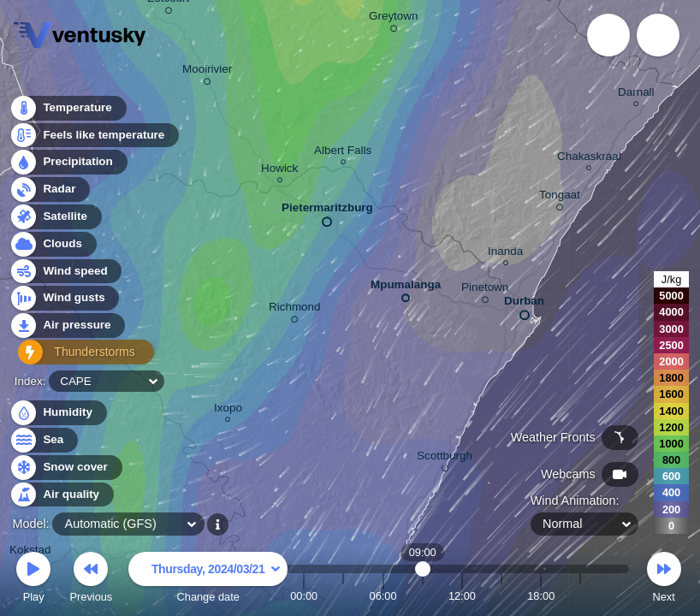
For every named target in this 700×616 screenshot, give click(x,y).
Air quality (61, 495)
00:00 (304, 596)
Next (664, 580)
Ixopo (228, 410)
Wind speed (65, 274)
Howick (279, 171)
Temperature (68, 111)
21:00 (580, 596)
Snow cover (65, 468)
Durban (524, 305)
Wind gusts (64, 302)
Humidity (58, 413)
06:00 (383, 596)
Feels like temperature (94, 138)
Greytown (394, 19)
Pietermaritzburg (327, 211)
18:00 (541, 596)
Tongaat (560, 198)
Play (33, 580)
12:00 (462, 596)
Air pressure (67, 328)
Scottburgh (445, 459)
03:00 (343, 596)
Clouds (53, 247)
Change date (208, 580)
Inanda (505, 254)
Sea (43, 440)
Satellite (55, 219)
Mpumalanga (406, 288)
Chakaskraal (589, 159)
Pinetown (485, 290)
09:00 (423, 596)
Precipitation (68, 166)
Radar (50, 192)
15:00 (501, 596)
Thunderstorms (75, 355)
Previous (91, 580)
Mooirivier (207, 72)
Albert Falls (343, 153)
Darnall (636, 95)
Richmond (295, 310)
